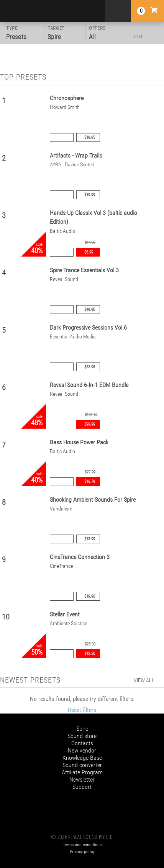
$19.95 (90, 137)
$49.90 (90, 310)
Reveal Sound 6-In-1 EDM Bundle (89, 385)
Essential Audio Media (73, 337)
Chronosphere (67, 98)
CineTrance (61, 566)
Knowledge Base (82, 758)
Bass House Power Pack (79, 442)
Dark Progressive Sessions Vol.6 (88, 328)
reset (138, 36)
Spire (82, 729)
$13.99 (90, 539)
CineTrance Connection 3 (80, 557)
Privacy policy (82, 852)
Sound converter (82, 765)
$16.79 (90, 482)
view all (144, 680)
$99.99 (90, 424)
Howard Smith (65, 107)
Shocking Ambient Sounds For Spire (93, 500)
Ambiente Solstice (68, 623)
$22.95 (90, 367)
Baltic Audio (62, 231)
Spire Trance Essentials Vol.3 (84, 270)
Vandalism (61, 509)
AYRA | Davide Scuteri (72, 165)
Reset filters (82, 710)
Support (82, 787)
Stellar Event (65, 614)
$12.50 (90, 654)
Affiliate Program (82, 772)
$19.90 (90, 596)
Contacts (82, 743)
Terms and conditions (82, 845)
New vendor (82, 750)
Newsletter (82, 779)
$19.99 (90, 195)
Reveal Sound (64, 279)
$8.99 (89, 252)
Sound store (82, 736)
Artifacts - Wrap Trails (76, 155)
